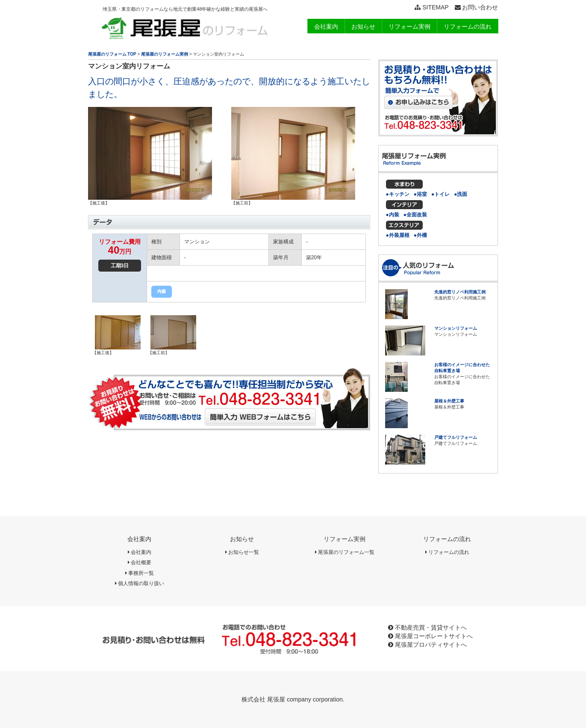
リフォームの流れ (447, 539)
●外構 (420, 235)
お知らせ (242, 539)
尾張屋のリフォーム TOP (112, 54)
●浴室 (420, 194)
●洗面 (461, 194)
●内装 (393, 215)
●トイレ (440, 194)
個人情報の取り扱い (140, 583)
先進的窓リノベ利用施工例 (460, 292)
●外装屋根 (398, 235)
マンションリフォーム (456, 328)
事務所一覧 (140, 573)
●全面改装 (415, 215)
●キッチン (398, 194)
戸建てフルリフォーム (456, 437)
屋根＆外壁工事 (449, 401)
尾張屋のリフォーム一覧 (345, 552)
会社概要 (140, 562)
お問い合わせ (477, 7)
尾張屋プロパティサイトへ (427, 645)
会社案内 (139, 539)
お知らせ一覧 (242, 552)
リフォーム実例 (345, 539)
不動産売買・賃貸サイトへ (427, 627)
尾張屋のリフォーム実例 (165, 54)
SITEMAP (431, 7)
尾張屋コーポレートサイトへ (430, 636)
